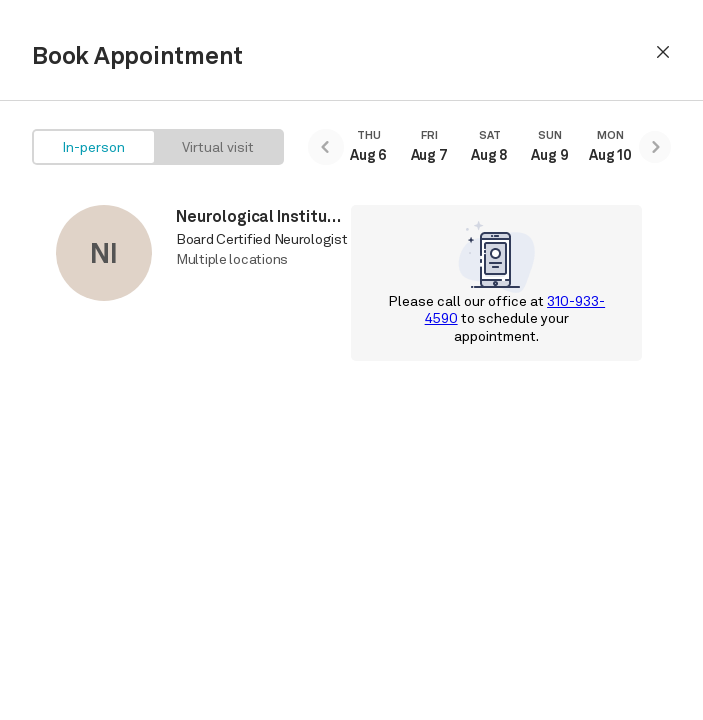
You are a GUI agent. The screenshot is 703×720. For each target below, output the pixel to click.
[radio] (94, 147)
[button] (663, 52)
